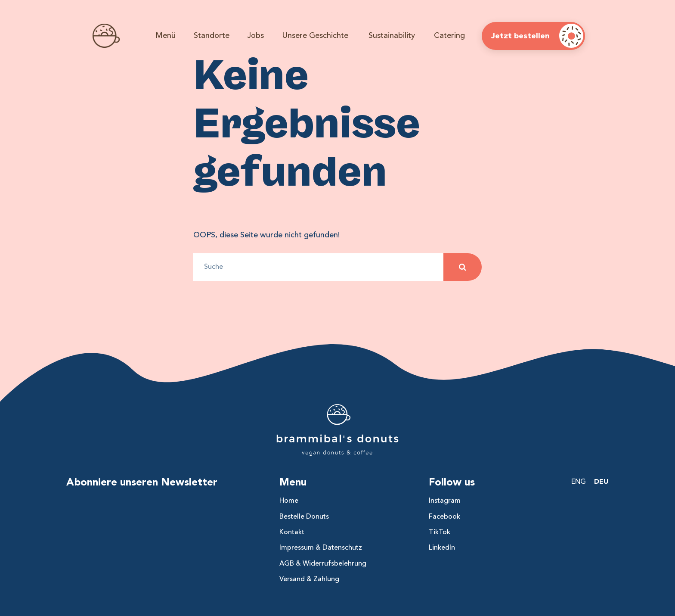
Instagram (445, 501)
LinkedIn (442, 548)
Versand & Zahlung (309, 579)
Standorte (212, 35)
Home (289, 501)
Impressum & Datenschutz (321, 548)
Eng (579, 482)
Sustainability (392, 35)
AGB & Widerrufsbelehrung (323, 563)
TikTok (440, 532)
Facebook (444, 516)
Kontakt (292, 532)
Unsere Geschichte (315, 35)
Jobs (255, 35)
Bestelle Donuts (304, 516)
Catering (449, 35)
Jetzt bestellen (520, 36)
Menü (166, 35)
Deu (601, 481)
